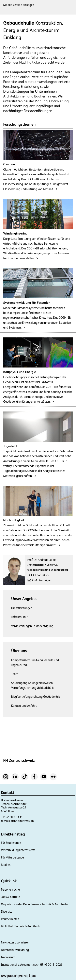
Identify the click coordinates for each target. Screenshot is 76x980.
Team (15, 674)
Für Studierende (11, 843)
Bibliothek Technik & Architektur (21, 926)
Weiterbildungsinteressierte (18, 850)
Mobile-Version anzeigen (19, 5)
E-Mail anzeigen (42, 580)
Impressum (8, 957)
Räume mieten (10, 919)
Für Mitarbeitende (12, 857)
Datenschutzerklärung (15, 950)
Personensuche (10, 889)
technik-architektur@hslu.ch (17, 821)
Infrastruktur (19, 617)
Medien (6, 865)
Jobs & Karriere (10, 897)
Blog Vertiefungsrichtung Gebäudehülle (36, 697)
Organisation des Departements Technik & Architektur (35, 904)
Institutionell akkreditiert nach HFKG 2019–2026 (32, 965)
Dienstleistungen (22, 608)
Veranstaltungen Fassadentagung (32, 626)
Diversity (7, 911)
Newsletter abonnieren (15, 942)
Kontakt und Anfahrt (24, 706)
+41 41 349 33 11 (12, 817)
